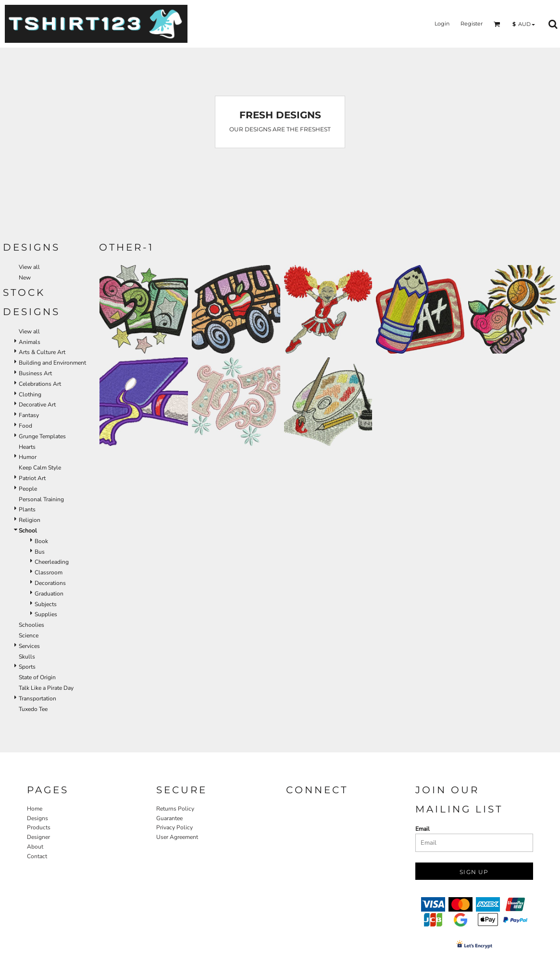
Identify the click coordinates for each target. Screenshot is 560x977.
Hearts (27, 447)
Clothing (30, 394)
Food (25, 426)
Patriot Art (32, 478)
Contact (37, 856)
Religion (30, 520)
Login (442, 24)
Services (29, 646)
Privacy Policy (174, 827)
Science (29, 635)
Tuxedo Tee (33, 709)
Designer (38, 837)
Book (41, 541)
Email (423, 829)
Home (35, 809)
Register (472, 24)
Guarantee (169, 818)
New (25, 278)
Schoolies (31, 625)
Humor (28, 457)
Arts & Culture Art (42, 352)
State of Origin (37, 677)
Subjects (46, 604)
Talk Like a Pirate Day (46, 688)
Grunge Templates (42, 436)
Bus (40, 552)
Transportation (37, 698)
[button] (497, 24)
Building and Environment (52, 363)
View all (29, 267)
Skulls (27, 657)
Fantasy (29, 415)
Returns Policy (175, 809)
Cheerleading (52, 562)
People (28, 489)
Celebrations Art (40, 384)
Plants (27, 509)
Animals (30, 342)
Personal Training (41, 499)
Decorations (50, 583)
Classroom (49, 572)
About (35, 847)
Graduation (49, 594)
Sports (27, 667)
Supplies (46, 614)
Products (39, 827)
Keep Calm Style (40, 468)
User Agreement (177, 837)
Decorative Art (37, 405)
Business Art (35, 373)
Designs (37, 818)
